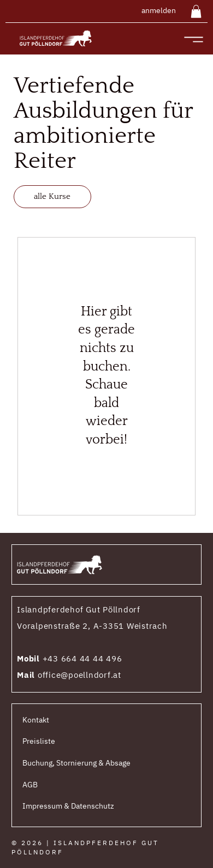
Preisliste (39, 741)
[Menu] (193, 40)
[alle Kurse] (52, 197)
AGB (30, 785)
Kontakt (36, 720)
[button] (196, 11)
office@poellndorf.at (79, 675)
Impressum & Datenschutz (68, 806)
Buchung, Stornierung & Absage (76, 763)
